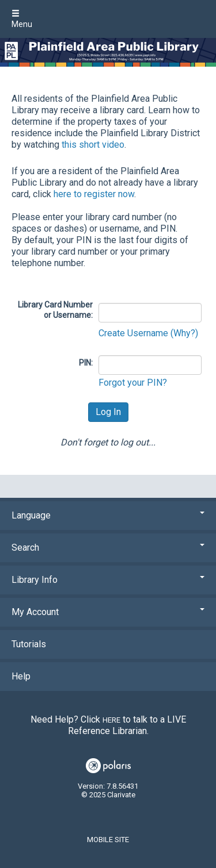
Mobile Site (108, 840)
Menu (22, 19)
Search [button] (108, 548)
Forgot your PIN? (133, 383)
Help (21, 676)
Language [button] (108, 515)
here (111, 720)
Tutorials (29, 644)
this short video (93, 145)
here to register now (94, 194)
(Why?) (184, 333)
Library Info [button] (108, 580)
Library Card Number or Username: (55, 310)
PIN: (86, 363)
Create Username (134, 333)
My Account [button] (108, 612)
